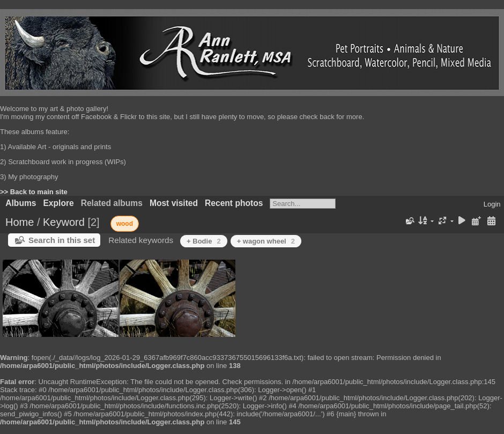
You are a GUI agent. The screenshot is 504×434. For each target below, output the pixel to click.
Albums (21, 203)
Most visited (174, 203)
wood (125, 224)
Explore (58, 203)
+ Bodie (204, 241)
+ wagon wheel (266, 241)
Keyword (64, 222)
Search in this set (62, 240)
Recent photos (234, 203)
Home (20, 222)
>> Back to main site (34, 192)
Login (492, 204)
